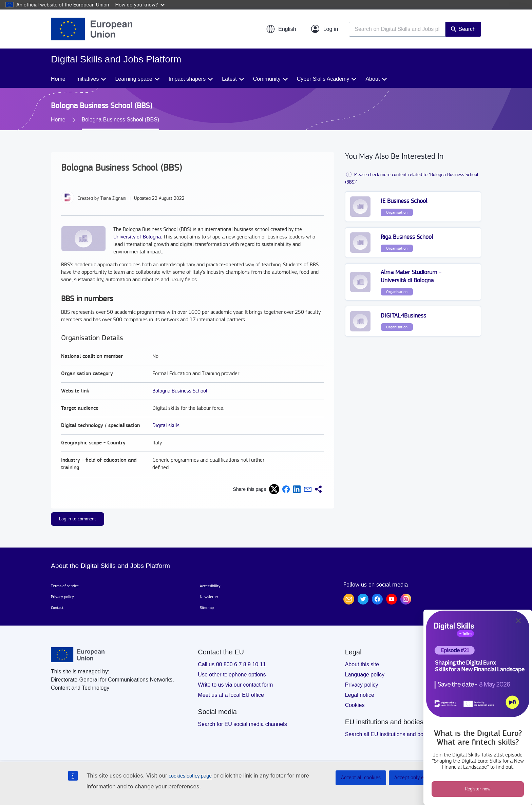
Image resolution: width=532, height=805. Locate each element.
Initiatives (88, 79)
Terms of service (65, 586)
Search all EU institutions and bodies (389, 734)
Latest (229, 79)
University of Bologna (137, 237)
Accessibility (210, 586)
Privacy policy (62, 597)
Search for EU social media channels (242, 724)
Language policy (365, 675)
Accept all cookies (361, 778)
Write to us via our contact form (235, 685)
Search (467, 29)
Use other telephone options (232, 675)
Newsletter (209, 597)
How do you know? (140, 5)
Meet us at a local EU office (231, 695)
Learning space (134, 79)
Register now (478, 789)
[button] (281, 29)
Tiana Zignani (113, 198)
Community (267, 79)
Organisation (397, 212)
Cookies (355, 705)
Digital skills (166, 426)
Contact (57, 608)
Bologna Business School (180, 391)
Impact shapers (187, 79)
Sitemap (207, 608)
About (373, 79)
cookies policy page (190, 776)
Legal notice (360, 695)
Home (58, 79)
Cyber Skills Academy (323, 79)
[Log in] (325, 29)
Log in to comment (78, 519)
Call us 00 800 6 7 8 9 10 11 (232, 664)
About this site (362, 664)
